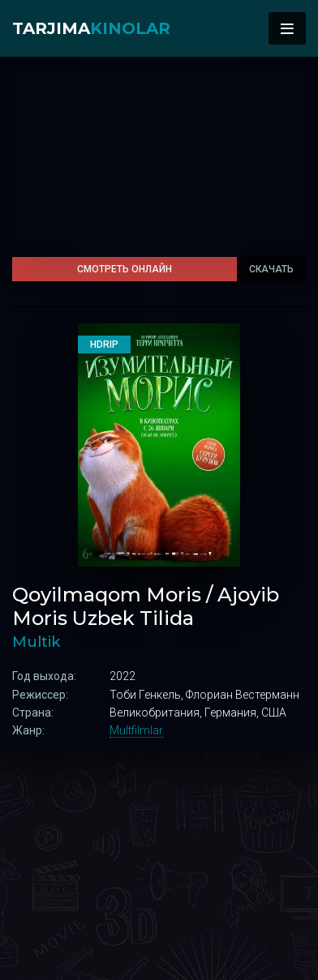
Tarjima (91, 28)
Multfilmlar (136, 730)
